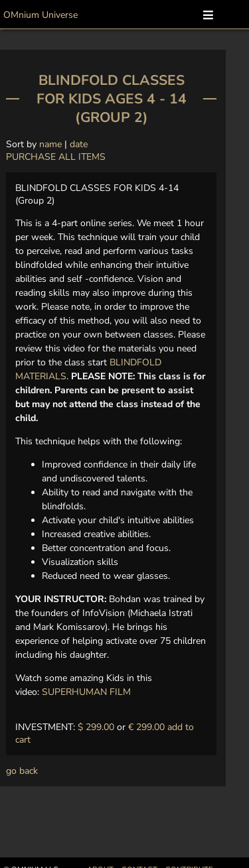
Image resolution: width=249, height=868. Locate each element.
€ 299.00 (146, 727)
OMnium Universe (41, 15)
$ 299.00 (96, 727)
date (79, 144)
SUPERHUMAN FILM (86, 692)
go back (22, 771)
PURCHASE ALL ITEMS (56, 157)
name (50, 144)
